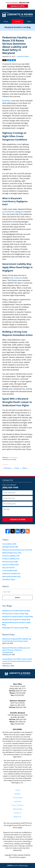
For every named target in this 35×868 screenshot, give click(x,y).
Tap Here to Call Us (17, 6)
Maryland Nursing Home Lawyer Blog (16, 620)
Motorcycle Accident (11, 576)
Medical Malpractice (12, 553)
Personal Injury (10, 562)
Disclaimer (18, 801)
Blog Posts (17, 817)
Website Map (18, 809)
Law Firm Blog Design (17, 866)
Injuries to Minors (10, 565)
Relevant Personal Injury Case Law (17, 550)
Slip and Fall (8, 568)
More (29, 21)
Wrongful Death (10, 547)
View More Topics (9, 579)
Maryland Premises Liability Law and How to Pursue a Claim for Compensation (16, 650)
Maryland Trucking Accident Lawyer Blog (17, 617)
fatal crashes (15, 278)
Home (6, 21)
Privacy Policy (18, 798)
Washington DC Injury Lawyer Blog (15, 628)
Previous (7, 468)
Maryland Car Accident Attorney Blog (16, 611)
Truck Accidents (10, 571)
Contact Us (17, 813)
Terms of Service (17, 805)
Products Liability (11, 559)
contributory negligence (14, 212)
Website (17, 794)
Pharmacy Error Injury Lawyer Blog (15, 614)
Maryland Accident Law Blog (17, 14)
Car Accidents (13, 458)
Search (17, 598)
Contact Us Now (17, 519)
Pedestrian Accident (11, 574)
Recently (6, 101)
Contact (17, 21)
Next (25, 468)
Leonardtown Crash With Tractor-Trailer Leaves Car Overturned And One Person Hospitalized (17, 661)
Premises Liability (11, 556)
